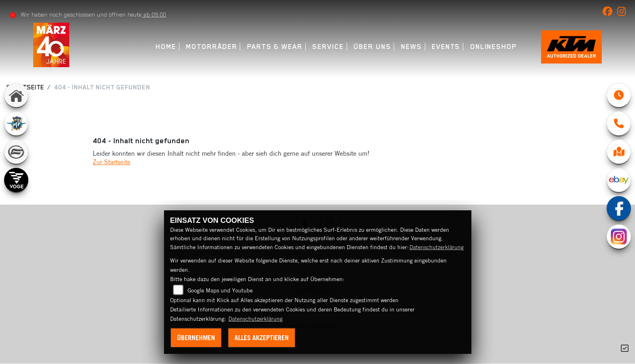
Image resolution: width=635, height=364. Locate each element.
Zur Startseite (112, 162)
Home (166, 47)
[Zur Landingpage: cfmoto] (16, 152)
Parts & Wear (275, 47)
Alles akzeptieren (262, 338)
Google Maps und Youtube (220, 290)
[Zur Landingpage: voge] (16, 180)
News (411, 47)
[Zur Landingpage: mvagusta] (16, 123)
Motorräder (211, 47)
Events (446, 47)
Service (328, 47)
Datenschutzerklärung (437, 247)
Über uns (372, 47)
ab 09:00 (154, 15)
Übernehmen (196, 338)
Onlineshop (493, 47)
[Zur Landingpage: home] (16, 95)
